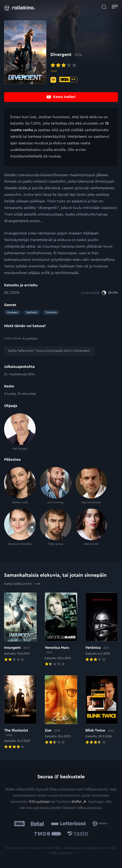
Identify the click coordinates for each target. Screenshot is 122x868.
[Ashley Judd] (20, 486)
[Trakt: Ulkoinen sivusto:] (101, 824)
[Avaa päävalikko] (115, 7)
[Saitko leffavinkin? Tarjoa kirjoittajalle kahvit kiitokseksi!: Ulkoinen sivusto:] (49, 351)
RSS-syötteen (40, 802)
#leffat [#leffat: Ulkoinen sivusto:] (77, 802)
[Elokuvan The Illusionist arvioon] (20, 713)
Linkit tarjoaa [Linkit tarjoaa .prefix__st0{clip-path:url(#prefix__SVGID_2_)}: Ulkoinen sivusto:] (21, 338)
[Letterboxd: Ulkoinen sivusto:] (68, 824)
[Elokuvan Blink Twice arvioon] (102, 710)
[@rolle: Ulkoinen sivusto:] (110, 293)
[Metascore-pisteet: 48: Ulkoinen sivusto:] (53, 80)
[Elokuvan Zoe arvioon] (61, 710)
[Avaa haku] (104, 7)
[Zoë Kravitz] (91, 527)
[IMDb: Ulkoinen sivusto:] (20, 824)
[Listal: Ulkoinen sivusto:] (37, 824)
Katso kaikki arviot (22, 584)
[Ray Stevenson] (91, 486)
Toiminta (51, 312)
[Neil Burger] (20, 432)
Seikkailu (32, 312)
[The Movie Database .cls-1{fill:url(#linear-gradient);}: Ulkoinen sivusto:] (48, 834)
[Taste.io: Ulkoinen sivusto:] (78, 834)
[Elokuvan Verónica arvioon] (102, 628)
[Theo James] (55, 527)
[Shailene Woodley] (20, 527)
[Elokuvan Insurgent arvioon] (20, 628)
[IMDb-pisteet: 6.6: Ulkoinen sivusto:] (68, 79)
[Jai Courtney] (55, 486)
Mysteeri (13, 312)
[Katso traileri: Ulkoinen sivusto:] (61, 97)
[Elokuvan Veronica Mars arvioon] (61, 630)
